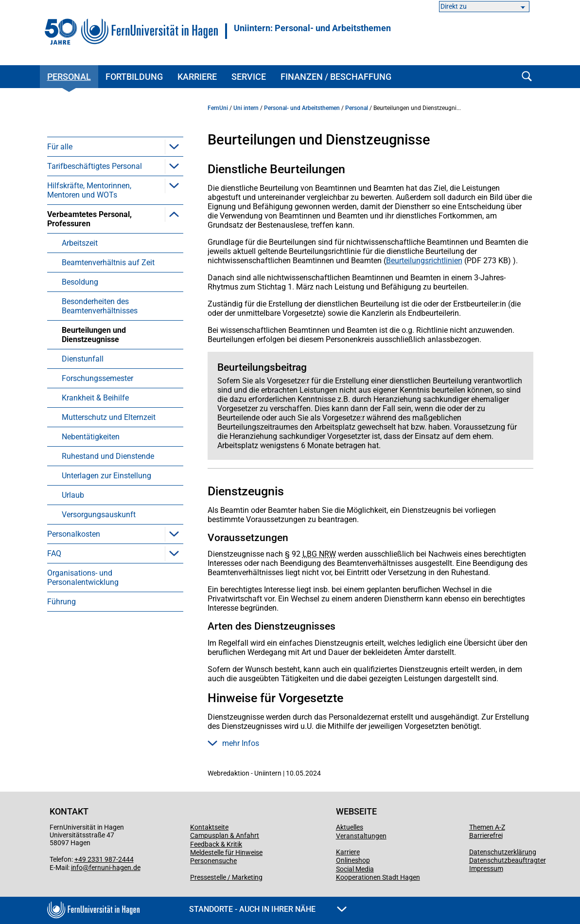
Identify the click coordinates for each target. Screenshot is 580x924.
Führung (62, 602)
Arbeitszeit (80, 243)
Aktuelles (350, 827)
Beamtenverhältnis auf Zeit (108, 263)
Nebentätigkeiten (91, 437)
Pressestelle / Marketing (226, 877)
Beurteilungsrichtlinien (424, 261)
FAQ (54, 553)
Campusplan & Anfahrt (225, 835)
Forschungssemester (97, 378)
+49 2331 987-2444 (104, 859)
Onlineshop (353, 860)
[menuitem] (115, 146)
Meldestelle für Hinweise (226, 852)
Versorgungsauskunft (99, 515)
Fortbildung (134, 77)
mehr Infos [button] (233, 743)
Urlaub (73, 495)
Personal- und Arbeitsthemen (302, 108)
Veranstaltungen (361, 836)
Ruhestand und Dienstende (108, 456)
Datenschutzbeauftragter (508, 860)
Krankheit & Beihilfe (95, 398)
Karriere (197, 77)
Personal (69, 77)
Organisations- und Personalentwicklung (83, 578)
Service (249, 77)
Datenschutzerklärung (503, 852)
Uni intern (246, 108)
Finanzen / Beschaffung (336, 77)
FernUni (218, 108)
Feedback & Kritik (216, 844)
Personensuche (213, 861)
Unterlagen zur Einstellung (106, 476)
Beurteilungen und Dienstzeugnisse (94, 335)
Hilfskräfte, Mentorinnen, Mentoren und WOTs (89, 190)
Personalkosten (74, 534)
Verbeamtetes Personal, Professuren (89, 219)
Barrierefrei (486, 835)
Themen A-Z (487, 827)
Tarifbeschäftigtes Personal (95, 166)
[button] (174, 146)
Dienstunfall (83, 359)
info (77, 868)
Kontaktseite (209, 827)
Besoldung (80, 282)
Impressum (486, 869)
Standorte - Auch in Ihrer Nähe (268, 909)
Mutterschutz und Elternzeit (109, 417)
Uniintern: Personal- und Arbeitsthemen (312, 28)
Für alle (60, 147)
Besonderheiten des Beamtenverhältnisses (100, 306)
